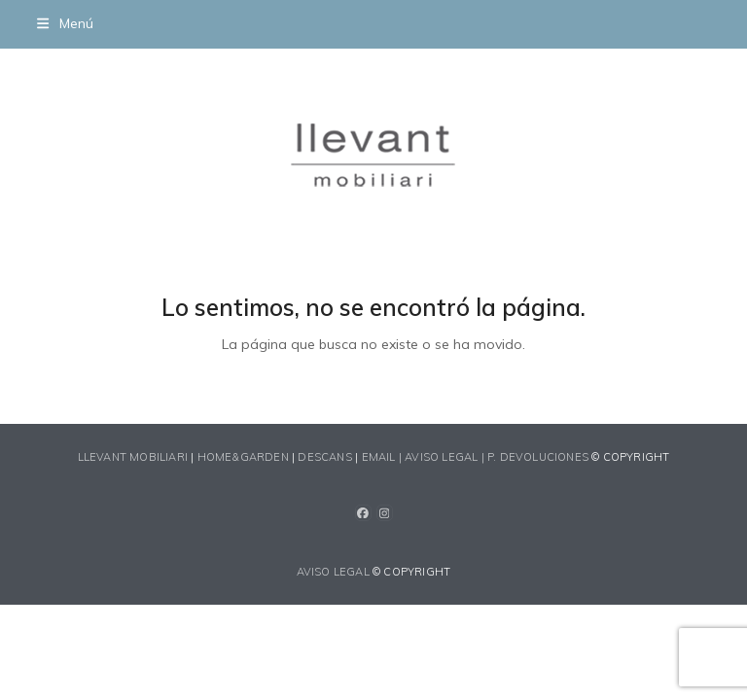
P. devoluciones (538, 457)
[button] (65, 23)
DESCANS (324, 457)
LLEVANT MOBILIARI (135, 457)
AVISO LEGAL (333, 572)
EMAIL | (384, 457)
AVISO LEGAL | (446, 457)
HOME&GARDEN (243, 457)
